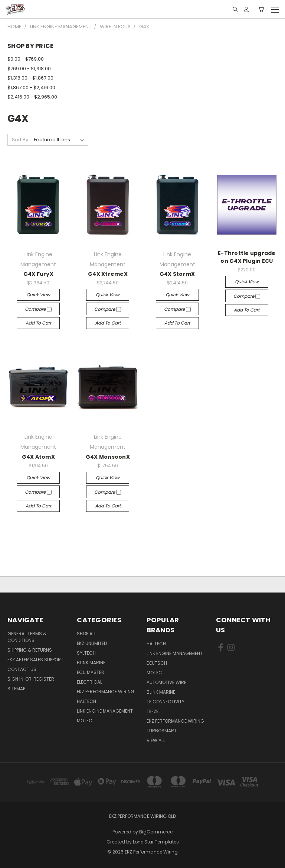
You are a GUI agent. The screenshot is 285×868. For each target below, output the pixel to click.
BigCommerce (156, 832)
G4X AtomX (38, 457)
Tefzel (153, 711)
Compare (38, 309)
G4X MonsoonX (108, 457)
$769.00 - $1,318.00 (29, 69)
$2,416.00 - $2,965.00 (32, 97)
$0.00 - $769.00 (26, 59)
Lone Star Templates (156, 842)
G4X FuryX (38, 274)
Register (44, 679)
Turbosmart (162, 731)
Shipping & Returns (30, 650)
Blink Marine (91, 663)
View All (156, 740)
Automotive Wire (166, 682)
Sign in (16, 679)
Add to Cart (38, 323)
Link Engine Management (105, 711)
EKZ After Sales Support (35, 660)
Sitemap (16, 689)
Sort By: (21, 140)
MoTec (85, 721)
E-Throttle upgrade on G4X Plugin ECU (247, 257)
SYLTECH (86, 653)
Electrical (89, 682)
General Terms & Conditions (27, 637)
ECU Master (91, 672)
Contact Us (22, 669)
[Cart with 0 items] (261, 9)
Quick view (38, 295)
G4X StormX (177, 274)
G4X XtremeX (108, 274)
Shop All (86, 634)
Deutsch (157, 663)
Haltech (86, 701)
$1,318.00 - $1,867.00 (30, 78)
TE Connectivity (166, 702)
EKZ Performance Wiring (106, 692)
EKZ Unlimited (92, 643)
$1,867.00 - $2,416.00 (31, 88)
